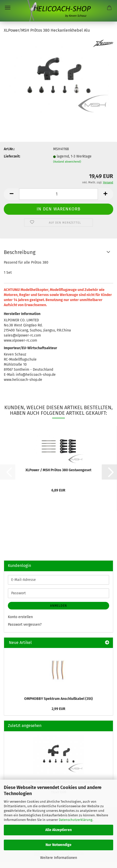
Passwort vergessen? (25, 625)
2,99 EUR (58, 709)
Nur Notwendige (58, 845)
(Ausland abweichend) (67, 162)
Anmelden (58, 606)
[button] (11, 194)
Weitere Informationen (59, 858)
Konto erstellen (20, 617)
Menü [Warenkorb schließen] (8, 8)
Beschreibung (20, 252)
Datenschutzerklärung (76, 820)
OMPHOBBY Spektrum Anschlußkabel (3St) (58, 699)
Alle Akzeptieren (58, 830)
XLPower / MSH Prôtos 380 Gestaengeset (58, 470)
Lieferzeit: (12, 156)
